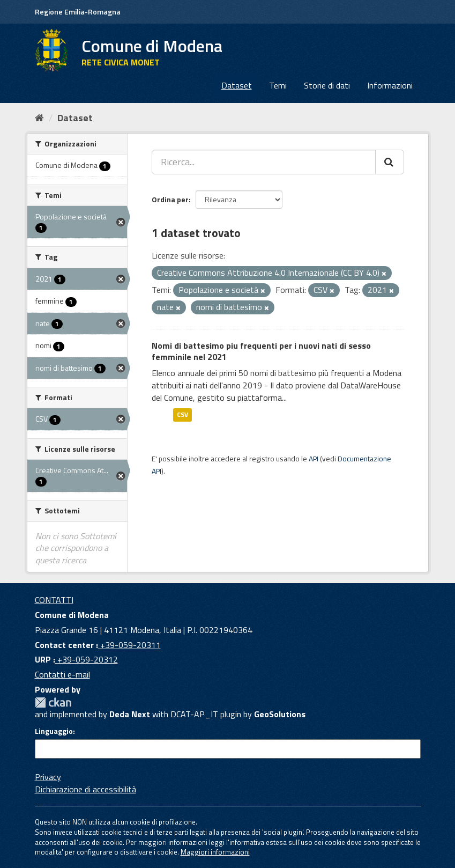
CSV (182, 415)
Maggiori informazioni (215, 852)
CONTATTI (54, 600)
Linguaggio (54, 731)
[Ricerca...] (264, 162)
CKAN (53, 703)
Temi (278, 85)
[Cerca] (390, 162)
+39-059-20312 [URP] (87, 659)
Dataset (237, 85)
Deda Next (130, 714)
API (314, 459)
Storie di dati (327, 85)
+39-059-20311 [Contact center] (129, 645)
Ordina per (170, 199)
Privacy (48, 777)
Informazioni (390, 85)
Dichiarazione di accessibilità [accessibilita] (85, 789)
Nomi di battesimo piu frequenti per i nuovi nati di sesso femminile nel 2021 (261, 351)
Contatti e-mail (62, 674)
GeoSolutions (280, 714)
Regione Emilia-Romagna (78, 12)
